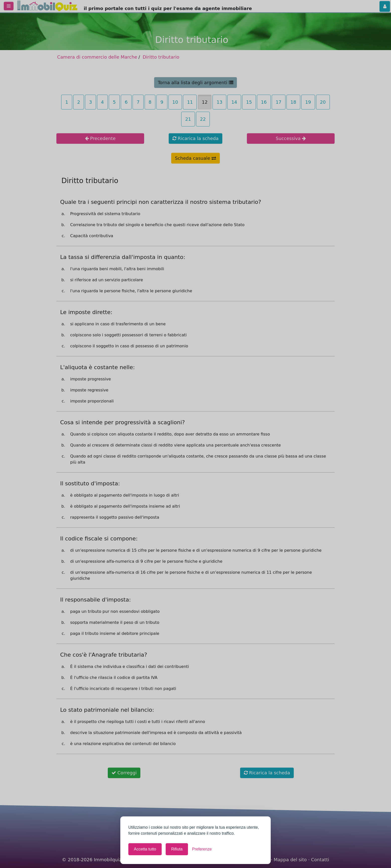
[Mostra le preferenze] (202, 849)
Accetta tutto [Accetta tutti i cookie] (145, 849)
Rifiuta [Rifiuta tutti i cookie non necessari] (177, 849)
